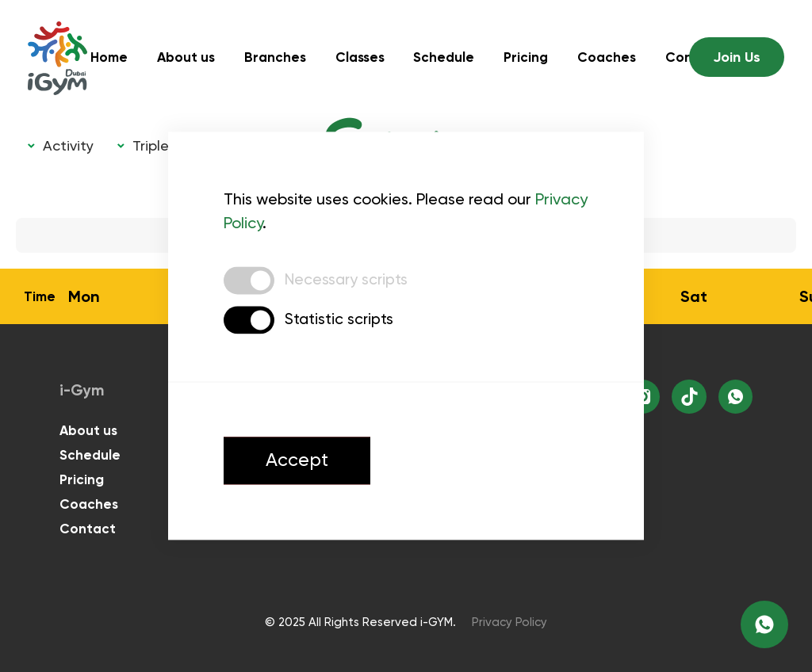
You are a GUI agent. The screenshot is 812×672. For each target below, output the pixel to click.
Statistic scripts (340, 322)
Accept (303, 465)
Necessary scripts (348, 282)
